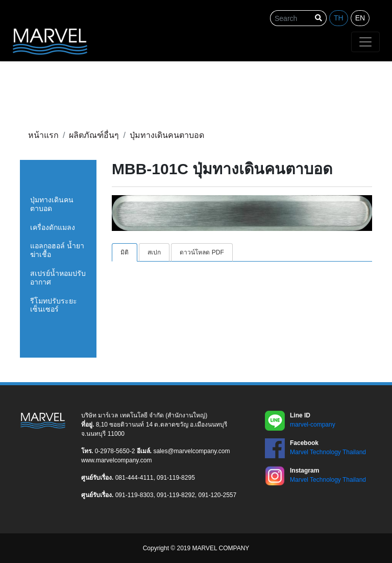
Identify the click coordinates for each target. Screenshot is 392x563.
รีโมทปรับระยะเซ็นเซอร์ (54, 305)
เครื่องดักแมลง (53, 227)
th (339, 18)
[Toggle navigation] (365, 42)
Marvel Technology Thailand (328, 452)
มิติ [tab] (125, 252)
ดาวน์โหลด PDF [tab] (202, 252)
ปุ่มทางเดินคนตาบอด (52, 204)
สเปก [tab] (154, 252)
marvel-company (313, 425)
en (360, 18)
